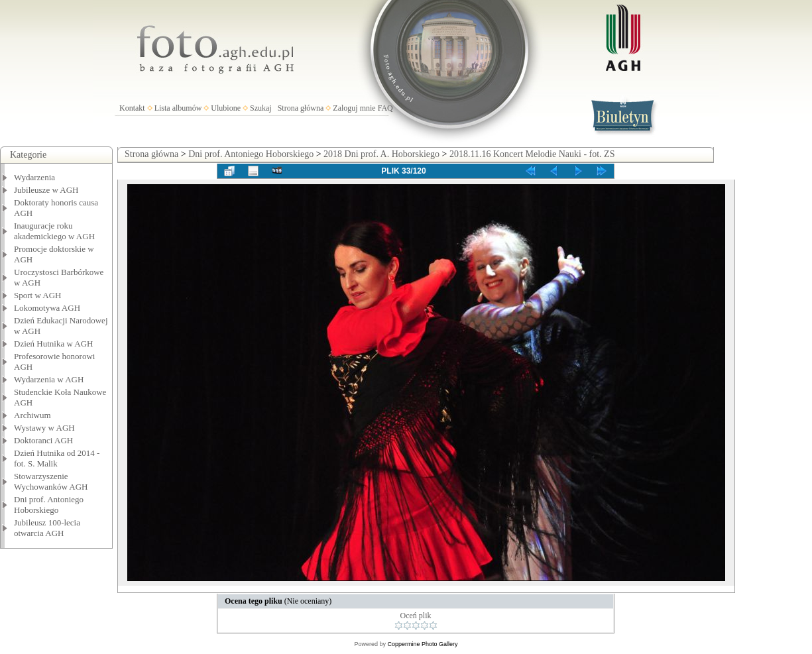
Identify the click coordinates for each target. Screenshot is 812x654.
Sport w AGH (38, 295)
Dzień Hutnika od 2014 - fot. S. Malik (57, 458)
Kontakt (132, 108)
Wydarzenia (34, 177)
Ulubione (226, 108)
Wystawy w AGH (44, 428)
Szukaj (261, 108)
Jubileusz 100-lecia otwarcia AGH (47, 528)
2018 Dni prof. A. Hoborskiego (381, 154)
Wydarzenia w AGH (49, 379)
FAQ (385, 108)
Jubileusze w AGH (46, 190)
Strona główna (301, 108)
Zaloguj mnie (354, 108)
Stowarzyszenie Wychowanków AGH (51, 481)
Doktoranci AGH (43, 440)
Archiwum (32, 415)
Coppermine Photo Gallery (422, 644)
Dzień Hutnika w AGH (54, 344)
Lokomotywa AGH (47, 308)
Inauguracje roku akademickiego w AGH (54, 231)
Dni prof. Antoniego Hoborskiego (49, 505)
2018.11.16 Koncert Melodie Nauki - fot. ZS (532, 154)
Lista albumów (178, 108)
